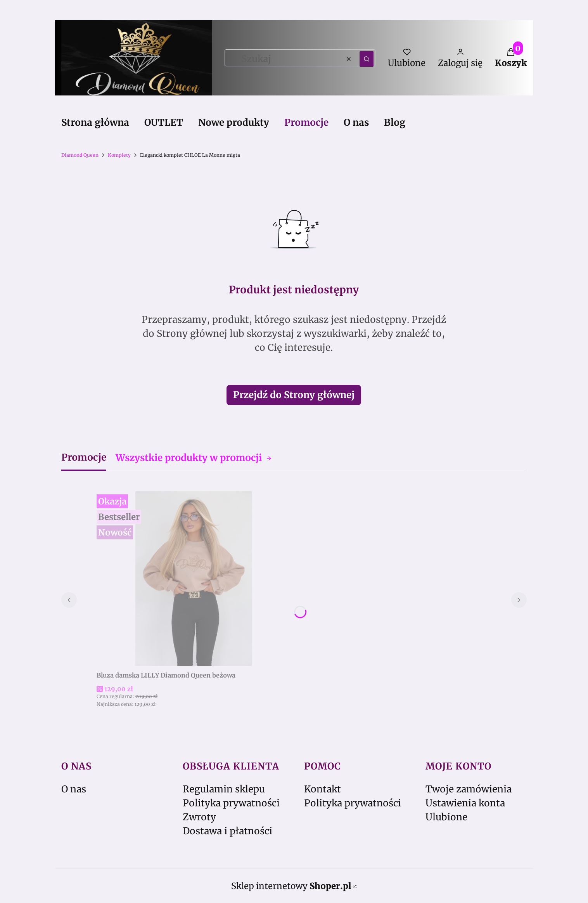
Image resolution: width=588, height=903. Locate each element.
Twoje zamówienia (469, 789)
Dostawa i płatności (227, 831)
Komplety (119, 155)
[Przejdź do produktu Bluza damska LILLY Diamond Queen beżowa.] (194, 579)
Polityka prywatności (231, 803)
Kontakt (323, 789)
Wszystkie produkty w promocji (194, 458)
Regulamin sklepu (224, 789)
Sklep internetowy (291, 886)
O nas (74, 789)
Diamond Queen (80, 155)
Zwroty (199, 817)
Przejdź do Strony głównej (294, 395)
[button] (367, 59)
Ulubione (446, 817)
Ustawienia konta (465, 803)
